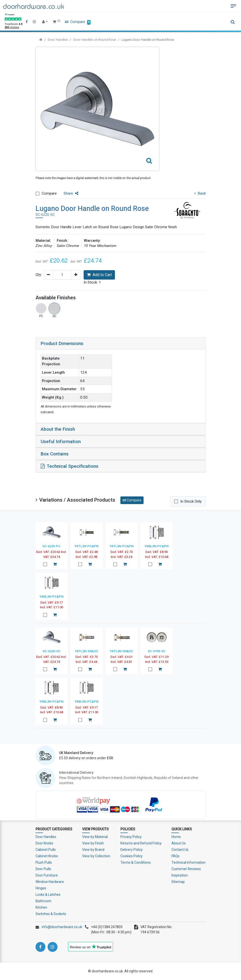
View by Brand (93, 850)
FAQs (176, 856)
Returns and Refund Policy (141, 843)
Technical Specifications (70, 466)
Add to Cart (99, 275)
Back (200, 193)
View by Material (95, 837)
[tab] (121, 344)
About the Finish (58, 429)
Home (176, 837)
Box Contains (55, 454)
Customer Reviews (186, 869)
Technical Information (188, 862)
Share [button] (71, 193)
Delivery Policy (131, 850)
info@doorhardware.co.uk (62, 927)
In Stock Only (191, 501)
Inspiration (180, 875)
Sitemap (178, 882)
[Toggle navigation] (233, 6)
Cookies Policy (131, 856)
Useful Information (61, 441)
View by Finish (93, 843)
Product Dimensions (62, 343)
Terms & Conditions (136, 862)
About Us (179, 843)
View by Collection (96, 856)
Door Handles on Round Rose (95, 40)
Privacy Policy (131, 837)
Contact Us (180, 850)
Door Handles (58, 40)
